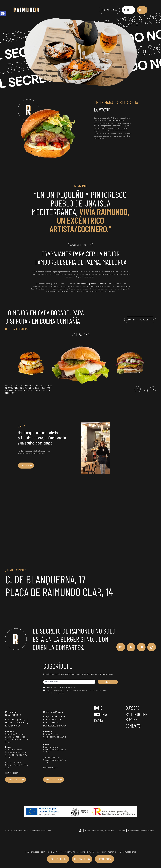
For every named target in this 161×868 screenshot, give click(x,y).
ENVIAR (108, 682)
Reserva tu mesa (109, 10)
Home (98, 708)
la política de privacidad (67, 687)
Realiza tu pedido (58, 859)
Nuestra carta (104, 859)
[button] (138, 389)
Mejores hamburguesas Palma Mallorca (118, 852)
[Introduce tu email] (69, 682)
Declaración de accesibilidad (141, 831)
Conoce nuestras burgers (140, 320)
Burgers (133, 708)
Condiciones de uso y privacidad (100, 831)
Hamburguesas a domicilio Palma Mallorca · (45, 852)
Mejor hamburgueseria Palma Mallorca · (83, 852)
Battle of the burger (136, 717)
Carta (98, 721)
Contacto (133, 726)
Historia (100, 714)
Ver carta (26, 466)
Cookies (121, 831)
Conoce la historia (80, 245)
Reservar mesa (16, 780)
